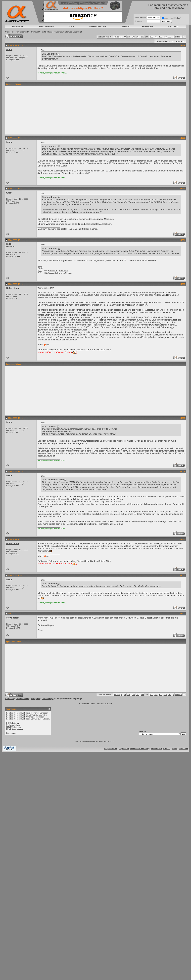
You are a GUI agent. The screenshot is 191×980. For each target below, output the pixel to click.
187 (138, 37)
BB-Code (10, 723)
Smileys (10, 725)
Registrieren (17, 26)
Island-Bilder (63, 271)
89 (125, 37)
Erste (117, 37)
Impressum (124, 749)
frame (9, 49)
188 (142, 37)
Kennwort (138, 21)
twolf (9, 193)
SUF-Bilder (53, 271)
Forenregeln (147, 26)
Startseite (9, 32)
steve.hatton (13, 618)
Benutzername (141, 18)
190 (151, 37)
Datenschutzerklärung (140, 749)
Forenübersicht (22, 32)
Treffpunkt (36, 32)
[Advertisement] (96, 110)
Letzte (178, 37)
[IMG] (9, 727)
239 (165, 37)
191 (156, 37)
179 (133, 37)
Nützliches (172, 26)
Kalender (126, 26)
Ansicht (179, 41)
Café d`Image (48, 32)
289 (170, 37)
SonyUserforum (111, 749)
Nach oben (184, 749)
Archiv (175, 749)
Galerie (71, 26)
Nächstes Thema (104, 703)
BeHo (9, 244)
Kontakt (167, 749)
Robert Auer (13, 288)
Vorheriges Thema (88, 703)
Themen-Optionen (163, 41)
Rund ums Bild (45, 26)
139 (129, 37)
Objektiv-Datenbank (98, 26)
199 (160, 37)
